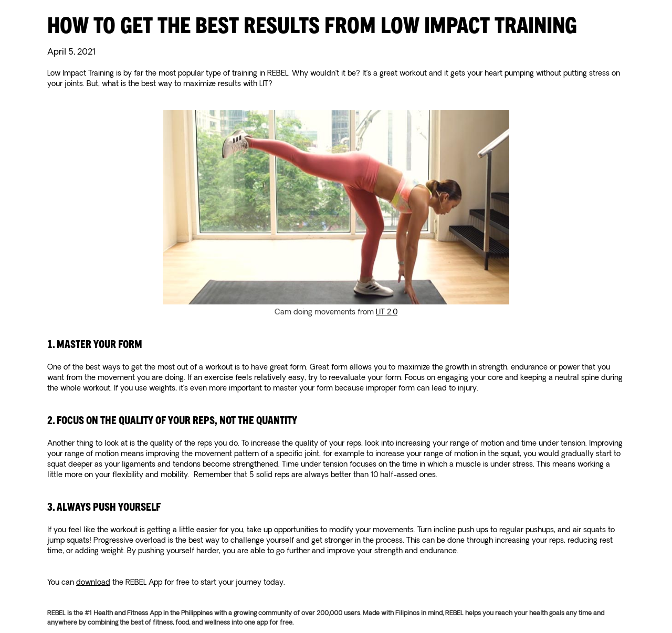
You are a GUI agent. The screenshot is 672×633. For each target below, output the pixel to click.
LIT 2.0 (387, 312)
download (93, 583)
